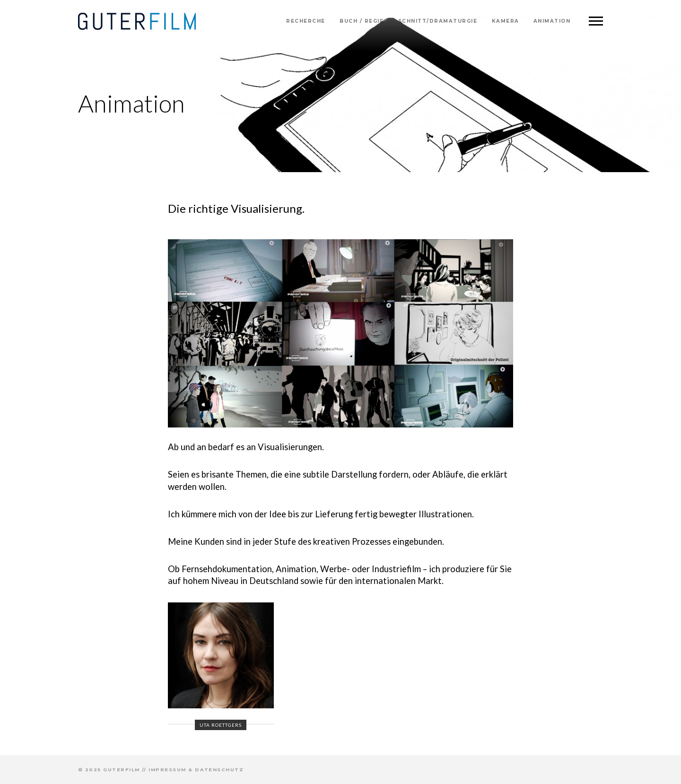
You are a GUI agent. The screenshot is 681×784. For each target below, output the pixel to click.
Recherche (306, 21)
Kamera (506, 21)
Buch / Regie (362, 21)
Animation (552, 21)
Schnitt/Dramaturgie (438, 21)
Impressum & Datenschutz (196, 770)
